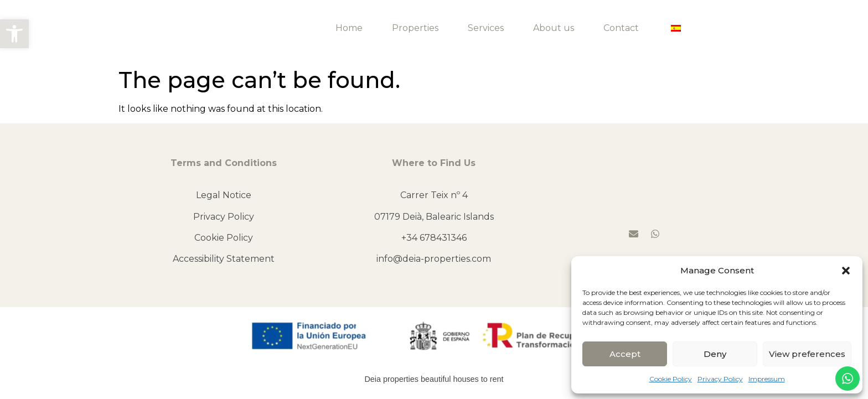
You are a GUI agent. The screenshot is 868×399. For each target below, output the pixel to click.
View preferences (807, 354)
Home (349, 28)
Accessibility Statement (224, 259)
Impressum (767, 379)
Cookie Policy (671, 379)
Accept (625, 354)
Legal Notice (224, 195)
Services (486, 28)
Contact (621, 28)
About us (554, 28)
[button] (14, 34)
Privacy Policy (720, 379)
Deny (715, 354)
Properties (415, 28)
